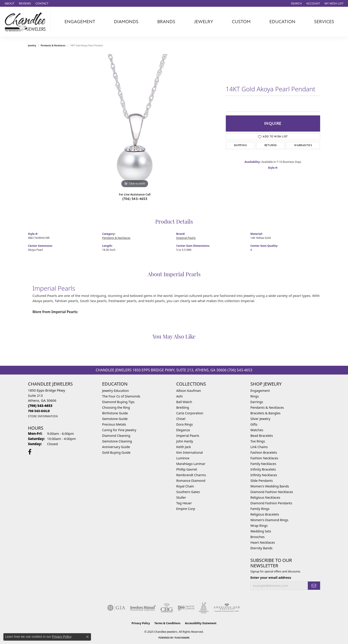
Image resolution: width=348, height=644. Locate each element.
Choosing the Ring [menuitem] (116, 407)
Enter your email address (271, 577)
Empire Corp (186, 509)
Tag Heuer (184, 503)
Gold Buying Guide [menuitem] (116, 452)
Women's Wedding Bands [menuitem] (270, 486)
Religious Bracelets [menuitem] (265, 514)
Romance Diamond (191, 481)
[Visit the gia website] (116, 608)
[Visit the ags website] (227, 608)
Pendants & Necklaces (53, 45)
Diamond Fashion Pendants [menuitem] (271, 503)
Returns (271, 145)
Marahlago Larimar (191, 464)
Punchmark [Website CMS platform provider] (182, 638)
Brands (166, 22)
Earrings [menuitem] (257, 402)
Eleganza (183, 430)
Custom (241, 22)
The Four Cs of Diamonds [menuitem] (121, 396)
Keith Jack (184, 447)
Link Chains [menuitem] (259, 447)
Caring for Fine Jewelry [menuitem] (119, 430)
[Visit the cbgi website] (167, 608)
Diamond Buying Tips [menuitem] (118, 402)
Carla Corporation (190, 413)
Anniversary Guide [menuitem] (116, 447)
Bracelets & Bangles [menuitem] (266, 413)
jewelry (32, 45)
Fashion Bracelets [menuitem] (264, 452)
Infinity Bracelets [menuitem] (263, 469)
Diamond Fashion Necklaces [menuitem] (272, 492)
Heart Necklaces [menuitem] (263, 542)
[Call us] (39, 411)
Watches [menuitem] (257, 430)
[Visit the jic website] (204, 608)
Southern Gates (188, 492)
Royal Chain (185, 486)
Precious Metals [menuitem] (114, 424)
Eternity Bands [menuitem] (262, 548)
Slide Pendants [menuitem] (262, 481)
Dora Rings (185, 424)
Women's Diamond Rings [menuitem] (269, 520)
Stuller (181, 497)
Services (324, 22)
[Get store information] (43, 416)
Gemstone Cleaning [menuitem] (117, 441)
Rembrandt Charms (191, 475)
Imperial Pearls (186, 238)
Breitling (183, 407)
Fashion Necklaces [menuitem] (264, 458)
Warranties (303, 145)
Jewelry (204, 22)
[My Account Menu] (313, 3)
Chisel (181, 419)
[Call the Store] (40, 406)
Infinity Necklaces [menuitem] (264, 475)
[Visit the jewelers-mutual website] (143, 608)
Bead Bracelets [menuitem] (262, 436)
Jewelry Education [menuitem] (116, 391)
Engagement (80, 22)
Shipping (240, 145)
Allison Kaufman (189, 391)
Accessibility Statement (201, 623)
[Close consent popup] (87, 637)
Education (282, 22)
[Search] (296, 3)
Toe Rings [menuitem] (258, 441)
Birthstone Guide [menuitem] (115, 413)
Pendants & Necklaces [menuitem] (267, 407)
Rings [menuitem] (255, 396)
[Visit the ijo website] (186, 608)
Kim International (190, 452)
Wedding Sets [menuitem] (261, 531)
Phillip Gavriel (187, 469)
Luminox (183, 458)
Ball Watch (184, 402)
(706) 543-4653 (135, 199)
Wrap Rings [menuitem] (259, 526)
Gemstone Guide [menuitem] (115, 419)
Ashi (180, 396)
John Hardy (185, 441)
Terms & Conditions (167, 623)
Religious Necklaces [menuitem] (265, 497)
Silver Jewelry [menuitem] (260, 419)
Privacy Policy (141, 623)
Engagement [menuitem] (260, 391)
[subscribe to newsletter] (314, 586)
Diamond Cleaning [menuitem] (116, 436)
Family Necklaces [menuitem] (263, 464)
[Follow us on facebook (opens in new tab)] (30, 452)
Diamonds (126, 22)
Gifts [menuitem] (254, 424)
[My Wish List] (334, 3)
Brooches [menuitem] (258, 537)
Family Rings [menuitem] (260, 509)
